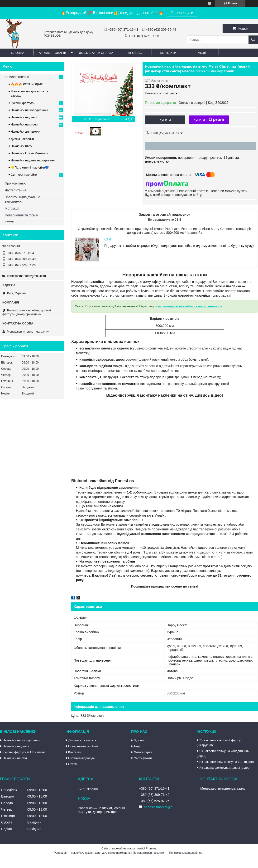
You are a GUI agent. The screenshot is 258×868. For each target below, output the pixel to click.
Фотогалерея (143, 752)
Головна (17, 53)
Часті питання (15, 190)
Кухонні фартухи (23, 103)
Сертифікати (143, 758)
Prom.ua (151, 848)
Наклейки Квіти (22, 146)
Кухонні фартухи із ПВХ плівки (24, 752)
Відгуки (139, 740)
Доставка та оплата (96, 53)
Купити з (209, 120)
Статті (10, 222)
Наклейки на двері (24, 117)
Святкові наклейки (24, 175)
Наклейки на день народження (33, 160)
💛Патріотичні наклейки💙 (30, 167)
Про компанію (15, 183)
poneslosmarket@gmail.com (26, 276)
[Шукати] (253, 40)
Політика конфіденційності (187, 853)
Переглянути (182, 13)
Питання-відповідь (81, 758)
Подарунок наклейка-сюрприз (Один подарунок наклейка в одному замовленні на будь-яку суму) (179, 246)
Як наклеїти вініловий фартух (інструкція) (219, 743)
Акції (202, 53)
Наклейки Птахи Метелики (30, 153)
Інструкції (12, 208)
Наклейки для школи (26, 132)
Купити (165, 120)
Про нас (135, 53)
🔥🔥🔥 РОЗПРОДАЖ (27, 84)
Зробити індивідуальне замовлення (22, 199)
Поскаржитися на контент (150, 853)
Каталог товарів (52, 53)
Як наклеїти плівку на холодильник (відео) (223, 753)
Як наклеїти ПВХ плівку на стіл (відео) (227, 762)
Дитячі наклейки (22, 139)
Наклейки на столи (24, 124)
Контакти (168, 53)
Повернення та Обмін (21, 215)
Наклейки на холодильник (29, 110)
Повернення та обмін (83, 746)
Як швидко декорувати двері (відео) (225, 768)
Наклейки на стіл (15, 758)
